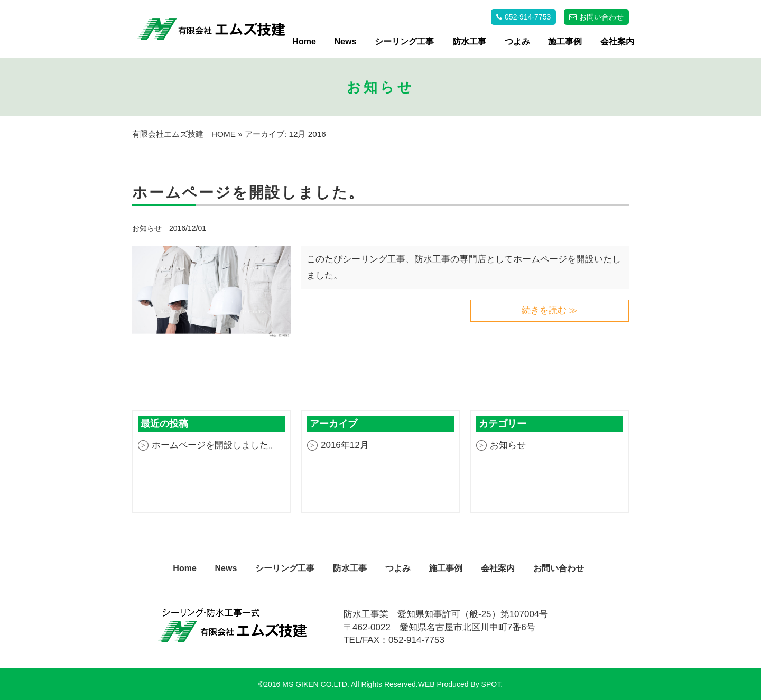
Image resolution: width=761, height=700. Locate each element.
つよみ (517, 41)
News (346, 41)
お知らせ (148, 228)
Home (304, 41)
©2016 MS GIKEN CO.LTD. (304, 684)
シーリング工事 (404, 41)
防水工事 (469, 41)
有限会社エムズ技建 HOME (184, 134)
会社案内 (617, 41)
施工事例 (565, 41)
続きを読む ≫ (550, 310)
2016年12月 (345, 445)
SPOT (491, 684)
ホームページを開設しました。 (215, 445)
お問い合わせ (559, 568)
